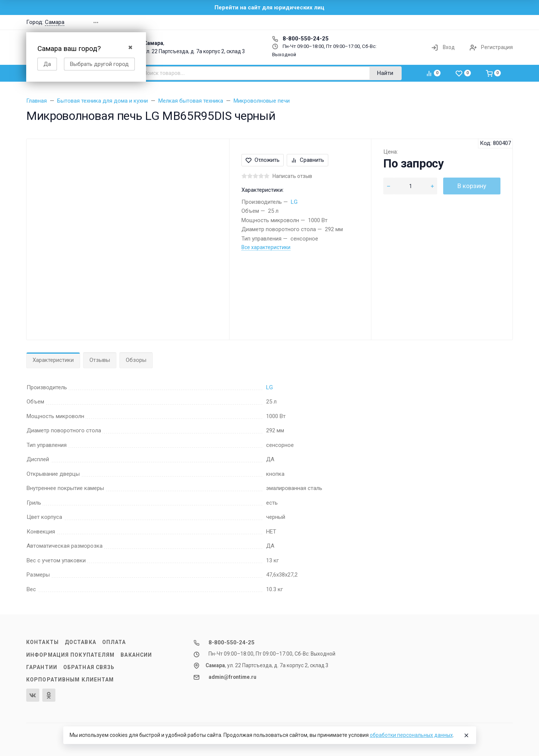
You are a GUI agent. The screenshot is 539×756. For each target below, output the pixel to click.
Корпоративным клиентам (70, 680)
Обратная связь (89, 667)
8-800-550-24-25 (300, 39)
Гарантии (42, 667)
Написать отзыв (292, 176)
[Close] (466, 735)
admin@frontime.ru (232, 677)
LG (294, 202)
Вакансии (136, 655)
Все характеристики (266, 247)
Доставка (80, 642)
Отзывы (100, 360)
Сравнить (307, 160)
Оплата (114, 642)
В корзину (472, 186)
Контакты (42, 642)
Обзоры (136, 360)
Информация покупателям (70, 655)
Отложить (263, 160)
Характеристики (53, 360)
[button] (406, 22)
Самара (55, 22)
